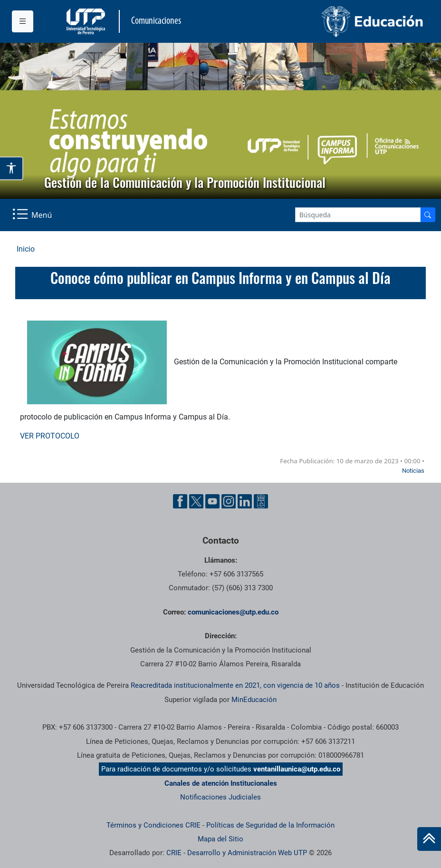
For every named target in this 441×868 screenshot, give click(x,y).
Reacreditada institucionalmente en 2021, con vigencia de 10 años (235, 685)
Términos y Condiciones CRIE (153, 825)
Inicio (26, 249)
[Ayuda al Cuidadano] (261, 501)
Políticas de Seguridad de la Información (270, 825)
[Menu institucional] (23, 21)
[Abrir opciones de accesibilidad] (12, 169)
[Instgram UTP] (229, 501)
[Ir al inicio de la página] (429, 839)
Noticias (413, 471)
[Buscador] (428, 215)
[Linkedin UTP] (245, 501)
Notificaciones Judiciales (220, 797)
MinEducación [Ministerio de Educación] (254, 700)
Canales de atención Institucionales (221, 783)
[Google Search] (358, 215)
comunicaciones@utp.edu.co (233, 612)
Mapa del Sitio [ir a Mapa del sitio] (220, 839)
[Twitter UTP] (196, 501)
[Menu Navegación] (33, 215)
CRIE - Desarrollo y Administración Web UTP (237, 853)
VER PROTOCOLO (50, 436)
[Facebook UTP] (180, 501)
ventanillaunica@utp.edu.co (297, 769)
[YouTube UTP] (212, 501)
